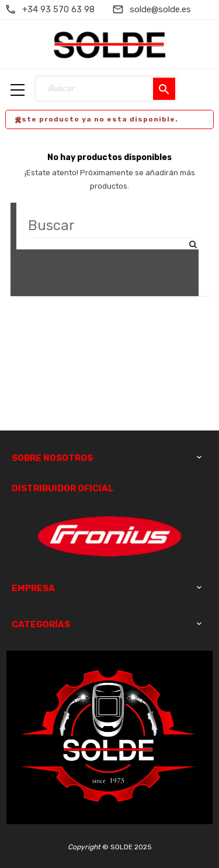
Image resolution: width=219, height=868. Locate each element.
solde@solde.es (160, 9)
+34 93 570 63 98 (58, 9)
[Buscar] (110, 226)
